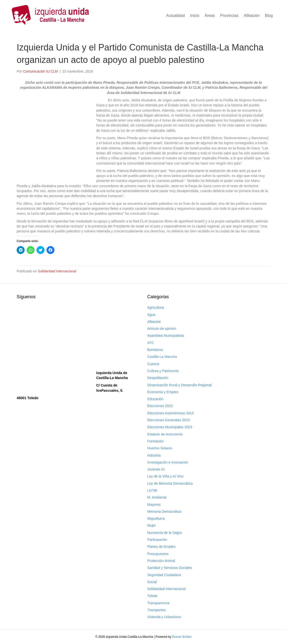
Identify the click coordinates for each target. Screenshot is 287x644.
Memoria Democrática (164, 512)
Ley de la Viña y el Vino (165, 476)
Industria (154, 455)
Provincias (229, 16)
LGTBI (152, 490)
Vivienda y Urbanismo (164, 617)
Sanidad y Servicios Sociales (170, 568)
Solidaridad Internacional (57, 271)
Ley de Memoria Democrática (170, 483)
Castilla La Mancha (162, 357)
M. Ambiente (157, 497)
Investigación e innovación (168, 462)
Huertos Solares (160, 448)
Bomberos (155, 350)
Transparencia (158, 603)
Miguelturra (156, 518)
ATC (151, 343)
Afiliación (252, 16)
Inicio (195, 16)
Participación (157, 540)
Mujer (152, 525)
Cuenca (153, 364)
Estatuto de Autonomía (165, 434)
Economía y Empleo (163, 392)
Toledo (152, 596)
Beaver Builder (182, 637)
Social (152, 582)
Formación (155, 441)
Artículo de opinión (162, 329)
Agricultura (156, 307)
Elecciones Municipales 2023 (170, 427)
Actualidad (175, 16)
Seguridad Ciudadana (164, 575)
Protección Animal (161, 561)
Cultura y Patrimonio (163, 371)
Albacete (154, 322)
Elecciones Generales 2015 (168, 420)
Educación (155, 399)
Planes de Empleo (161, 547)
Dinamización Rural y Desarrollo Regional (179, 385)
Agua (151, 315)
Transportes (156, 610)
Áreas (210, 16)
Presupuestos (158, 554)
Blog (269, 16)
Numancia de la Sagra (165, 533)
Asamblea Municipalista (166, 336)
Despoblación (158, 378)
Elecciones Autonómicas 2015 (170, 413)
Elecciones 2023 (160, 406)
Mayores (154, 505)
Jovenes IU (156, 469)
